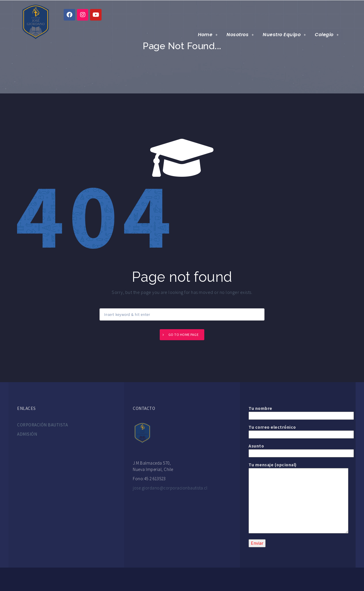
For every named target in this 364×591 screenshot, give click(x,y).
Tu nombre (298, 412)
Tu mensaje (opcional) (298, 468)
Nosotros (241, 35)
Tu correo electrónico (298, 431)
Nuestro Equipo (285, 35)
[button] (208, 35)
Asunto (298, 450)
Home (208, 35)
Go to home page (184, 335)
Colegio (327, 35)
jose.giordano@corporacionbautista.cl (170, 488)
